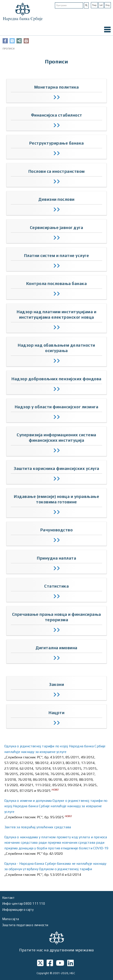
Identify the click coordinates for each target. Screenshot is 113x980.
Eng (108, 5)
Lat (101, 5)
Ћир (94, 5)
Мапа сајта (11, 919)
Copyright (43, 973)
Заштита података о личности (25, 925)
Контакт (8, 898)
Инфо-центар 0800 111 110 (24, 903)
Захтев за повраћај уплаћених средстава (38, 827)
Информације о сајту (18, 910)
